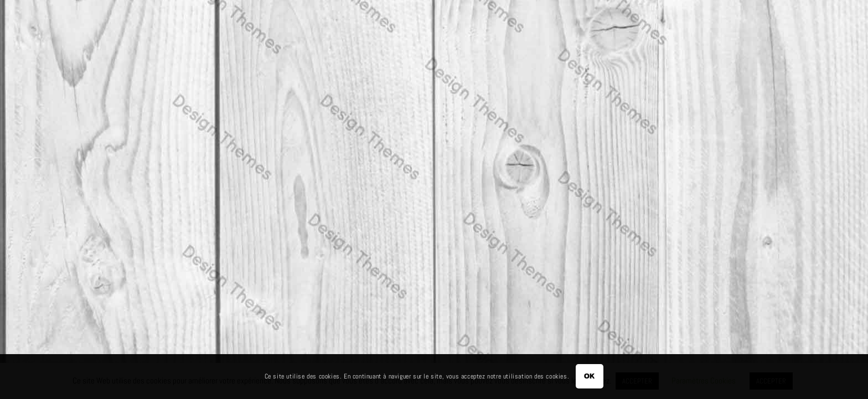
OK (590, 376)
